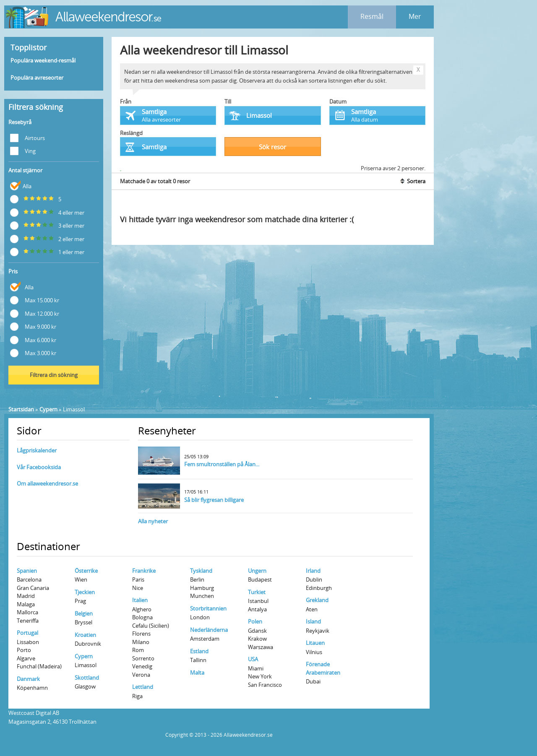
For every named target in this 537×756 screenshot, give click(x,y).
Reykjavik (318, 631)
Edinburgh (319, 588)
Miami (256, 668)
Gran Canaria (33, 588)
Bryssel (83, 622)
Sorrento (143, 658)
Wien (81, 579)
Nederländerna (209, 630)
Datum (338, 101)
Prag (80, 601)
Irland (313, 571)
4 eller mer (47, 212)
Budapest (260, 579)
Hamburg (202, 588)
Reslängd (131, 133)
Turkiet (257, 592)
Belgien (84, 613)
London (200, 617)
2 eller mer (47, 238)
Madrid (26, 596)
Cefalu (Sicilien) (151, 626)
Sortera (412, 181)
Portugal (27, 633)
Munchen (202, 596)
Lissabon (28, 642)
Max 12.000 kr (35, 313)
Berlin (197, 579)
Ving (23, 150)
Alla (21, 186)
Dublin (314, 579)
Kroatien (85, 635)
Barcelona (29, 579)
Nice (138, 588)
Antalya (257, 609)
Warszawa (261, 647)
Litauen (315, 643)
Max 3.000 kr (33, 352)
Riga (137, 696)
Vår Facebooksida (39, 467)
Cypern (48, 409)
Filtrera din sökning (54, 375)
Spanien (27, 571)
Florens (141, 634)
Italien (140, 600)
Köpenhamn (32, 688)
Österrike (86, 571)
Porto (24, 650)
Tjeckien (85, 592)
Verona (141, 675)
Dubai (313, 681)
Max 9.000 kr (33, 326)
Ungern (257, 571)
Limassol (86, 665)
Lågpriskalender (37, 450)
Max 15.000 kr (35, 300)
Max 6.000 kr (33, 339)
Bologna (142, 617)
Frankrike (144, 571)
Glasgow (85, 686)
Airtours (27, 137)
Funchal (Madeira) (39, 666)
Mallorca (27, 612)
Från (126, 101)
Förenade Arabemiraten (323, 668)
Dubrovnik (88, 644)
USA (253, 659)
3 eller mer (47, 225)
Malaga (26, 604)
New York (260, 676)
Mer (415, 16)
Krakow (257, 639)
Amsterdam (205, 639)
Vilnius (314, 652)
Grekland (317, 600)
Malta (197, 673)
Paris (138, 579)
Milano (141, 642)
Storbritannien (208, 608)
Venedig (142, 666)
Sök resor (272, 147)
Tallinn (198, 660)
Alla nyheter (153, 521)
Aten (312, 609)
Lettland (143, 687)
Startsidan (21, 409)
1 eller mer (47, 251)
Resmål (372, 16)
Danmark (28, 679)
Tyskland (201, 571)
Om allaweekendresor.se (47, 483)
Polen (255, 621)
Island (313, 621)
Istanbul (258, 601)
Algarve (26, 658)
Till (228, 101)
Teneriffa (28, 621)
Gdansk (257, 631)
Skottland (87, 678)
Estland (199, 651)
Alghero (142, 609)
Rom (138, 650)
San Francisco (265, 685)
